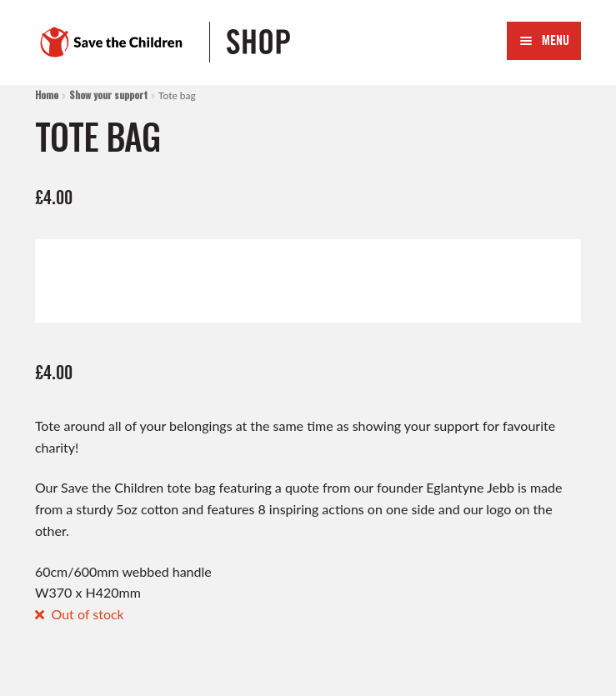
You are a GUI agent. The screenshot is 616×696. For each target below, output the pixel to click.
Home (47, 95)
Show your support (108, 95)
